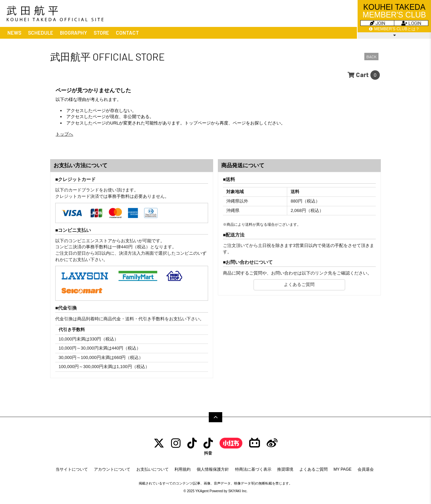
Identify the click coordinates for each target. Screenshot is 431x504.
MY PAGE (342, 469)
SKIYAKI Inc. (238, 491)
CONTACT (127, 33)
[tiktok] (192, 443)
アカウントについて (112, 469)
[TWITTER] (159, 443)
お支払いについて (153, 469)
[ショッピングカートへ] (364, 75)
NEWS (14, 33)
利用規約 (183, 469)
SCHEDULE (41, 33)
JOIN (377, 23)
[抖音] (208, 446)
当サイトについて (72, 469)
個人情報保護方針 (213, 469)
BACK (371, 57)
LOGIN (411, 23)
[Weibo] (272, 443)
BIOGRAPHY (73, 33)
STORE (101, 33)
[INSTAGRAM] (176, 443)
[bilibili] (255, 443)
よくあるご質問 (299, 284)
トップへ (64, 134)
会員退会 (366, 469)
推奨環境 (285, 469)
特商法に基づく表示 (253, 469)
